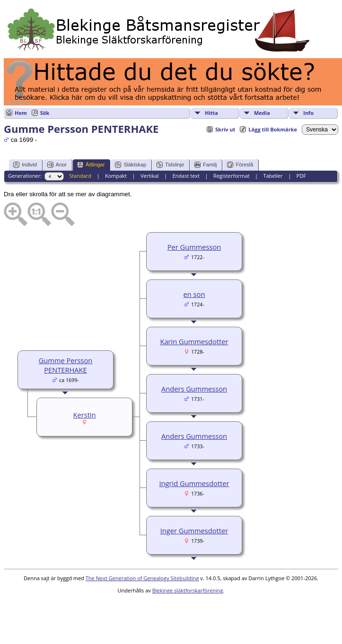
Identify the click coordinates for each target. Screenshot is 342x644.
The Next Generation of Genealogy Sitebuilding (142, 578)
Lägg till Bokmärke (273, 129)
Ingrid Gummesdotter (194, 483)
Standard (80, 176)
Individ (25, 165)
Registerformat (232, 176)
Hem (21, 113)
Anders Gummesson (194, 389)
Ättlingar (91, 165)
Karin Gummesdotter (194, 341)
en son (194, 294)
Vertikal (150, 176)
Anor (57, 165)
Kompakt (116, 176)
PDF (301, 176)
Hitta (211, 113)
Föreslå (240, 165)
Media (262, 113)
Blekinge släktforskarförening (188, 590)
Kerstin (84, 415)
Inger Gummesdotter (194, 531)
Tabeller (273, 176)
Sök (45, 113)
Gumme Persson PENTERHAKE (66, 365)
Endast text (186, 176)
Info (308, 113)
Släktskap (131, 165)
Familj (206, 165)
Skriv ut (225, 129)
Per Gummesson (194, 247)
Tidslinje (170, 165)
